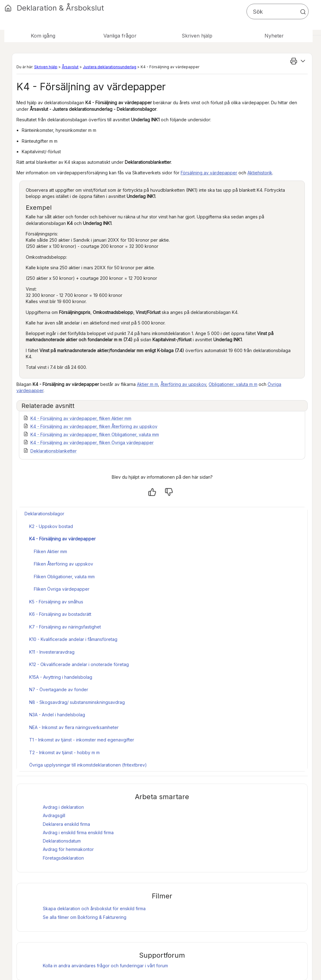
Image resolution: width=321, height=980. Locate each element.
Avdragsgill (54, 815)
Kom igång (43, 36)
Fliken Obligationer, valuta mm (64, 577)
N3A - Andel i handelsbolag (57, 715)
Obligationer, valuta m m (233, 384)
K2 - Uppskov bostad (51, 526)
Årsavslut (70, 67)
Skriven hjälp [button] (197, 36)
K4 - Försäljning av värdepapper (62, 539)
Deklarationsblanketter (54, 451)
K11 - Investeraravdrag (52, 652)
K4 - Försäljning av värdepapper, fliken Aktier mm (81, 418)
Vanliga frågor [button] (120, 36)
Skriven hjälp (46, 67)
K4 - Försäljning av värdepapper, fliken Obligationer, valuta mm (95, 434)
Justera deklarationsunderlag (110, 67)
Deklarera (66, 824)
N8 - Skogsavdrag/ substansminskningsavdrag (77, 702)
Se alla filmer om (85, 917)
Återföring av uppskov (183, 384)
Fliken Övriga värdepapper (62, 589)
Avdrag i (65, 832)
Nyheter (274, 36)
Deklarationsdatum (62, 841)
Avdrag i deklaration (63, 807)
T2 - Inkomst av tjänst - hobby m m (64, 752)
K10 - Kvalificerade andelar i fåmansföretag (73, 639)
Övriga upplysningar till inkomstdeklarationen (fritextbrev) (88, 765)
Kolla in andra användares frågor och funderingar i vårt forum (105, 966)
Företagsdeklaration (63, 858)
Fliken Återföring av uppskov (63, 564)
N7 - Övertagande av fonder (59, 689)
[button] (303, 12)
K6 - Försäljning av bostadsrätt (60, 614)
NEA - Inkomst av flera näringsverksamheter (74, 727)
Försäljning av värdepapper (209, 173)
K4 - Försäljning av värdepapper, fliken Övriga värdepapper (92, 443)
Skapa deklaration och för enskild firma (94, 908)
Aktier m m (147, 384)
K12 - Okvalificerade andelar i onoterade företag (79, 664)
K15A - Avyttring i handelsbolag (61, 677)
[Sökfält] (278, 11)
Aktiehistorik (260, 173)
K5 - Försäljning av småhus (56, 602)
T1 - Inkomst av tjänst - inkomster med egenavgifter (82, 740)
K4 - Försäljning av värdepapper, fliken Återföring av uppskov (94, 426)
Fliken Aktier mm (50, 551)
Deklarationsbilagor (44, 514)
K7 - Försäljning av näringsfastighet (65, 627)
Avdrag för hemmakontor (68, 849)
